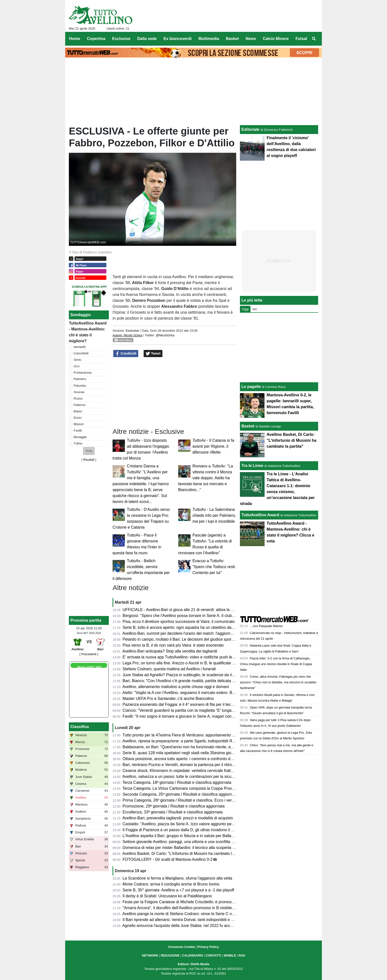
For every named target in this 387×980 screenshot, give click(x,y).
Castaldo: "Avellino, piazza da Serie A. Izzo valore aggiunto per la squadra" (188, 824)
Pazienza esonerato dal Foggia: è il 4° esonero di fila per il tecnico (180, 704)
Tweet (153, 354)
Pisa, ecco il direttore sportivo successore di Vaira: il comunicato (179, 622)
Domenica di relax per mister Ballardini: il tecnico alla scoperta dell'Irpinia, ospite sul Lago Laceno (208, 848)
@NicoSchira (165, 335)
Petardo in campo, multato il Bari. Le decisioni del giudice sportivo (180, 639)
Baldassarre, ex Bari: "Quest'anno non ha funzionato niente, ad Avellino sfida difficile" (197, 747)
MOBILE (230, 955)
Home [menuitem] (75, 39)
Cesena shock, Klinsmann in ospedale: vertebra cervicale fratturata (181, 771)
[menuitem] (314, 39)
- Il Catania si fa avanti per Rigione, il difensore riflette (213, 446)
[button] (89, 451)
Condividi (126, 354)
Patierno (80, 405)
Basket (248, 426)
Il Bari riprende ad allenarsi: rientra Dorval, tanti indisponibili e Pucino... (185, 920)
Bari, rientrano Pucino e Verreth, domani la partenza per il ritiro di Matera (186, 765)
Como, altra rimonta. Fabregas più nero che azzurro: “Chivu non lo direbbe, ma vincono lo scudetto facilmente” (278, 682)
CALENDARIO (192, 955)
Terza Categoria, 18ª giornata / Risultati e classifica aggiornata (177, 782)
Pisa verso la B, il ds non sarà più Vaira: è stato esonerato (173, 645)
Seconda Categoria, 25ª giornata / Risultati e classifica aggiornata (180, 794)
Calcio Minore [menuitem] (276, 39)
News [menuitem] (251, 39)
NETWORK (150, 955)
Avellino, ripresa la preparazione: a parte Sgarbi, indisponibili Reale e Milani (188, 741)
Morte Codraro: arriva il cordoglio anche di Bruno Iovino (171, 884)
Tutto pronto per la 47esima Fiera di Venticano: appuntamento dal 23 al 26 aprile (193, 735)
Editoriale (250, 129)
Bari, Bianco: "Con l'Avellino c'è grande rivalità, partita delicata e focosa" (186, 681)
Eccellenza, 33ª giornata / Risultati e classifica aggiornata (173, 812)
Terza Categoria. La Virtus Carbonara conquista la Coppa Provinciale (183, 788)
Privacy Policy (208, 947)
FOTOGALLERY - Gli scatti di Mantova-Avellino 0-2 (168, 859)
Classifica (80, 727)
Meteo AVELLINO (89, 667)
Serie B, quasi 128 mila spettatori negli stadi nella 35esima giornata (182, 753)
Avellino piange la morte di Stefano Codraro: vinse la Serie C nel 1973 (184, 914)
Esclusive (132, 331)
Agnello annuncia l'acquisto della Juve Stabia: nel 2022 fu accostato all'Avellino (192, 926)
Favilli (78, 431)
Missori (79, 424)
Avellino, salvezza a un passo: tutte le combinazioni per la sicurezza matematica (193, 777)
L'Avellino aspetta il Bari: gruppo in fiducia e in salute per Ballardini (181, 836)
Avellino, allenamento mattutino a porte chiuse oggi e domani (176, 687)
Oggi (245, 309)
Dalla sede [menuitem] (147, 39)
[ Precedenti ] (89, 654)
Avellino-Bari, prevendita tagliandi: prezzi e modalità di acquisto (178, 818)
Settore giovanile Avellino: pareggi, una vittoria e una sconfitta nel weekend (188, 842)
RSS (242, 955)
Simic (78, 360)
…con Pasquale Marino (266, 626)
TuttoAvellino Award (260, 515)
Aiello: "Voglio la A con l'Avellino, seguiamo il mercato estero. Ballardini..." (186, 693)
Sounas (79, 392)
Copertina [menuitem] (96, 39)
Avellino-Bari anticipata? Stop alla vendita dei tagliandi (170, 651)
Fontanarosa (83, 373)
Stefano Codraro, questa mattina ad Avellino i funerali (169, 669)
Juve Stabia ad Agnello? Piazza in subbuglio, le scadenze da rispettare (185, 675)
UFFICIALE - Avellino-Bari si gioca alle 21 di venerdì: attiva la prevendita (186, 610)
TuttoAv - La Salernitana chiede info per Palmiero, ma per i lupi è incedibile (214, 515)
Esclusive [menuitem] (121, 39)
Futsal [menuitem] (301, 39)
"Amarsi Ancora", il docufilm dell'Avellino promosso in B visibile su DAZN (186, 908)
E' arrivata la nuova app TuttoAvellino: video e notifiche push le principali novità (192, 657)
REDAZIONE (170, 955)
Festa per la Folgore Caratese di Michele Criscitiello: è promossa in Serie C (189, 902)
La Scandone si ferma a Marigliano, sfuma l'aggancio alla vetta (177, 878)
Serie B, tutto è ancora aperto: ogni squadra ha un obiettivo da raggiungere (188, 627)
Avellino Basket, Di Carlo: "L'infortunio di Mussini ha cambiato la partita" (185, 854)
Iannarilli (80, 347)
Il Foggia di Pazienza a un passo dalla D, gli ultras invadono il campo (183, 830)
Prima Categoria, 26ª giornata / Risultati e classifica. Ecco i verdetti (181, 800)
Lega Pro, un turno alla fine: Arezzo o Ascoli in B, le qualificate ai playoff (185, 663)
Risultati (89, 460)
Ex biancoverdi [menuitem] (178, 39)
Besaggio (80, 437)
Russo (78, 398)
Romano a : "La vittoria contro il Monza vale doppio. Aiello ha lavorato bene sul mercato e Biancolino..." (206, 478)
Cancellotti (81, 353)
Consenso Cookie (181, 947)
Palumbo (80, 386)
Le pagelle (251, 387)
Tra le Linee (252, 466)
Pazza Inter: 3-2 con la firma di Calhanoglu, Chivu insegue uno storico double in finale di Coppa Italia (276, 664)
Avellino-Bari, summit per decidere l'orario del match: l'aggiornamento (183, 633)
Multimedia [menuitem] (209, 39)
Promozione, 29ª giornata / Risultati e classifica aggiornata (174, 806)
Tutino (78, 443)
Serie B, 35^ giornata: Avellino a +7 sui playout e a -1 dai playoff (178, 890)
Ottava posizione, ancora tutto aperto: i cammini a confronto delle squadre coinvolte (196, 759)
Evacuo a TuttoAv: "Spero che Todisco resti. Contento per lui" (214, 567)
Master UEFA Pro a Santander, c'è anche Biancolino (168, 699)
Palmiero (80, 379)
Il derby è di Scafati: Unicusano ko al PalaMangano (167, 896)
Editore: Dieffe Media (193, 964)
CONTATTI (213, 955)
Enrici (78, 418)
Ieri (255, 309)
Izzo (77, 366)
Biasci (78, 411)
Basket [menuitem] (232, 39)
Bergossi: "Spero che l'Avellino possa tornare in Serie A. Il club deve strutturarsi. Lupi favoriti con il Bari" (213, 616)
